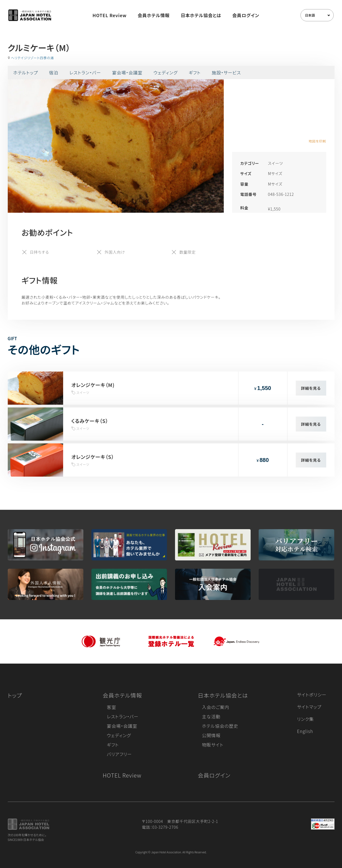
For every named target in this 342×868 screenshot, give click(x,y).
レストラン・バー (85, 72)
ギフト (195, 72)
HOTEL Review (110, 15)
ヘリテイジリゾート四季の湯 (33, 58)
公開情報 (211, 735)
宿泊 (54, 72)
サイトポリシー (312, 695)
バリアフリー (119, 754)
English (305, 731)
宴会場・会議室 (127, 72)
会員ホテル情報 (154, 15)
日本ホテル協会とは (201, 15)
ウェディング (165, 72)
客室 (112, 707)
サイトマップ (309, 707)
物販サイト (213, 745)
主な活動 (211, 716)
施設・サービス (227, 72)
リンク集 (306, 719)
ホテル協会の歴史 (220, 726)
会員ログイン (246, 15)
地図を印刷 (317, 141)
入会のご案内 (215, 707)
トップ (15, 695)
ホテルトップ (26, 72)
